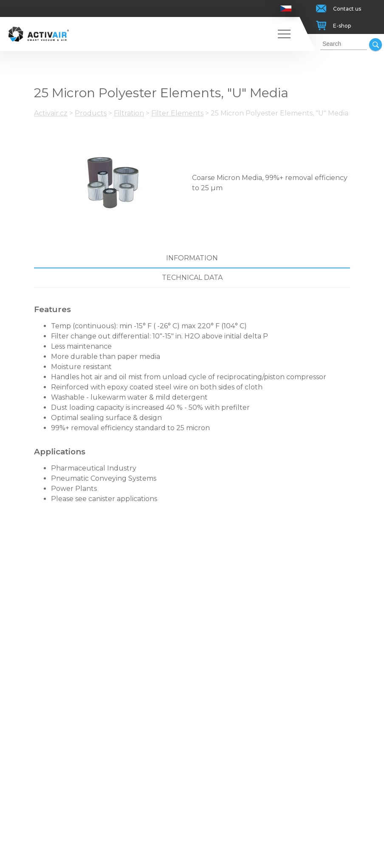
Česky (286, 8)
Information (192, 258)
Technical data (192, 278)
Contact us (347, 9)
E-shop (342, 26)
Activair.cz (51, 113)
